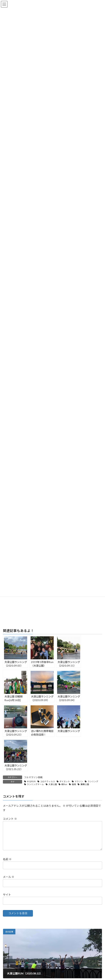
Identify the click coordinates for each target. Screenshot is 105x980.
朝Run (64, 784)
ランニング (93, 781)
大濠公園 (53, 784)
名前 (7, 864)
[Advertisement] (52, 599)
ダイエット (65, 781)
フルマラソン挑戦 (33, 777)
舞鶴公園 (85, 784)
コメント (10, 819)
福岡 (74, 784)
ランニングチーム (35, 784)
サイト (7, 899)
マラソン (79, 781)
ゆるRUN (31, 781)
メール (9, 881)
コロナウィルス (48, 781)
